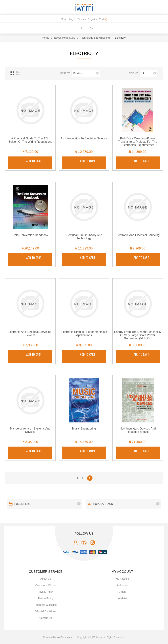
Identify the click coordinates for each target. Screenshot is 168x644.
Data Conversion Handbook (30, 235)
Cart (103, 19)
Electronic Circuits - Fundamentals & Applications (84, 334)
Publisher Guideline (46, 605)
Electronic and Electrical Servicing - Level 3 (30, 334)
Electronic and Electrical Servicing (138, 235)
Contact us (46, 618)
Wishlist (122, 598)
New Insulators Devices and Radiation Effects (138, 430)
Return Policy (46, 598)
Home (46, 38)
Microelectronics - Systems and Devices (30, 430)
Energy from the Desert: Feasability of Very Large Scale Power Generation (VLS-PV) (138, 335)
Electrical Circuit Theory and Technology (84, 237)
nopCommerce (65, 637)
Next (90, 478)
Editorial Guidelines (46, 611)
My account (122, 579)
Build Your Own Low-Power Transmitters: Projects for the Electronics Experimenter (138, 142)
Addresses (122, 585)
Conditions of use (46, 585)
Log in (73, 19)
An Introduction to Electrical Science (84, 138)
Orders (122, 592)
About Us (46, 579)
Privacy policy (46, 592)
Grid (12, 73)
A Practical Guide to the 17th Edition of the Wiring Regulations (30, 140)
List (18, 73)
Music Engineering (84, 429)
